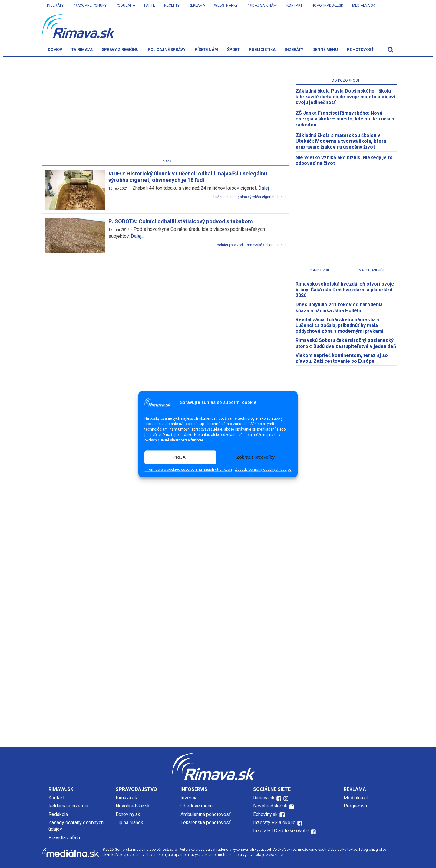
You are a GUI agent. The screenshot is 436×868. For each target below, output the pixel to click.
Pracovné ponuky (90, 5)
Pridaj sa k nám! (262, 5)
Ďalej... (265, 188)
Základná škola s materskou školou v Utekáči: (341, 141)
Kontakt (294, 5)
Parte (150, 5)
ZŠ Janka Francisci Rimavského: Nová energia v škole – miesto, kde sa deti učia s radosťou (345, 119)
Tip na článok (129, 822)
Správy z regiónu (120, 49)
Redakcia (58, 814)
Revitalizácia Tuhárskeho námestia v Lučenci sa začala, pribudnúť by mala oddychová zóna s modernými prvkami (339, 325)
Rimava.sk (126, 798)
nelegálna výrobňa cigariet (253, 197)
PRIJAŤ (180, 457)
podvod (237, 245)
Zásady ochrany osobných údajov (263, 470)
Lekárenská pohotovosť (206, 822)
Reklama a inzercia (68, 806)
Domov (55, 49)
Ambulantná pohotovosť (206, 814)
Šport (233, 49)
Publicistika (262, 49)
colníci (222, 245)
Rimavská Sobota (260, 245)
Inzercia (189, 798)
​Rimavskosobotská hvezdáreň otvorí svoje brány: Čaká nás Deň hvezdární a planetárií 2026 (345, 290)
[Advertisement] (166, 109)
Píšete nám (206, 49)
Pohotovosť (360, 49)
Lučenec (221, 197)
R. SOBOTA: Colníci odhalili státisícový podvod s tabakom (181, 221)
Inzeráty (55, 5)
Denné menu (325, 49)
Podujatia (125, 5)
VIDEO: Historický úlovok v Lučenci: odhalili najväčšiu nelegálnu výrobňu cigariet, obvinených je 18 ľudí (188, 177)
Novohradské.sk (133, 806)
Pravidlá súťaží (64, 838)
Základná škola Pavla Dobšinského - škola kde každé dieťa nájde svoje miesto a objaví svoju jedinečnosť (345, 97)
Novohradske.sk (327, 5)
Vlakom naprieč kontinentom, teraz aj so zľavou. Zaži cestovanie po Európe (342, 358)
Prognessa (355, 806)
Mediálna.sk (363, 5)
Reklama (197, 5)
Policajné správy (167, 49)
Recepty (172, 5)
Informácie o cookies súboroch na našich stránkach (188, 470)
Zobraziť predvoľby (256, 457)
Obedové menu (197, 806)
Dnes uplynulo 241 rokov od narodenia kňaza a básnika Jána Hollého (339, 307)
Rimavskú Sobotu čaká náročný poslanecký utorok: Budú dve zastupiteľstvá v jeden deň (346, 343)
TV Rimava (82, 49)
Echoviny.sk (128, 814)
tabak (282, 197)
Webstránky (226, 5)
